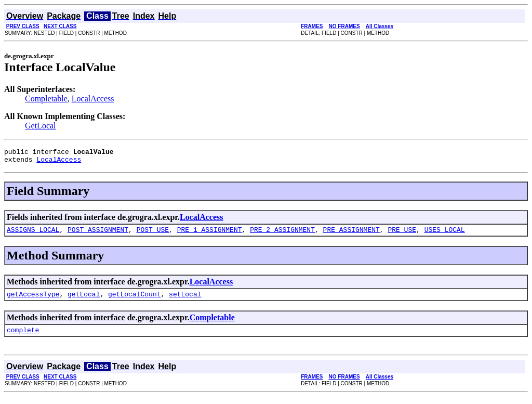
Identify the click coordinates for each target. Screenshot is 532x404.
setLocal (185, 300)
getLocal (84, 300)
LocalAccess (93, 99)
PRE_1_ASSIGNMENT (210, 234)
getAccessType (33, 300)
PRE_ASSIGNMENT (351, 234)
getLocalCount (134, 300)
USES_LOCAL (445, 234)
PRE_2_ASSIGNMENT (282, 234)
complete (23, 337)
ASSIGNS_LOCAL (33, 234)
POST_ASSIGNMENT (98, 234)
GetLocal (41, 126)
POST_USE (153, 234)
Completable (46, 99)
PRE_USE (402, 234)
